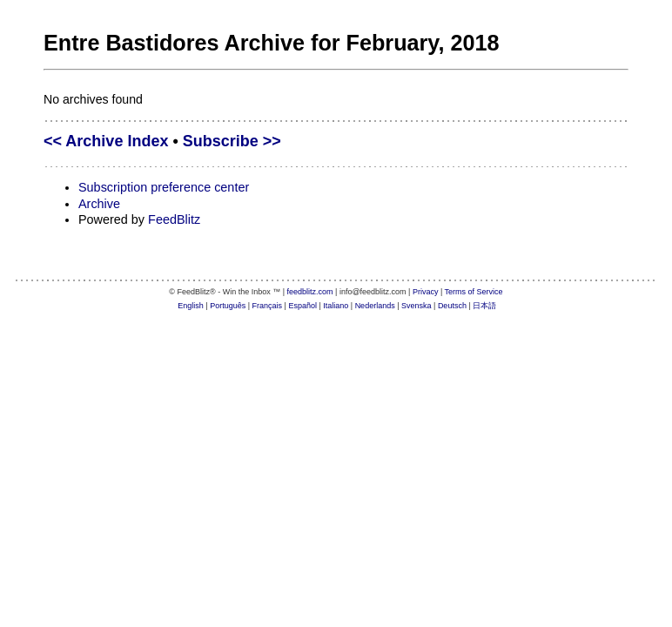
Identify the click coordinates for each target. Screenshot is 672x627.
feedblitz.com (310, 292)
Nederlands (375, 306)
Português (228, 306)
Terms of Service (474, 292)
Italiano (336, 306)
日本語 (484, 306)
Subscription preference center (164, 187)
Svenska (417, 306)
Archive (99, 204)
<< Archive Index (106, 141)
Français (268, 306)
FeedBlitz (174, 219)
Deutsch (452, 306)
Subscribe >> (232, 141)
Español (302, 306)
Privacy (426, 292)
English (191, 306)
